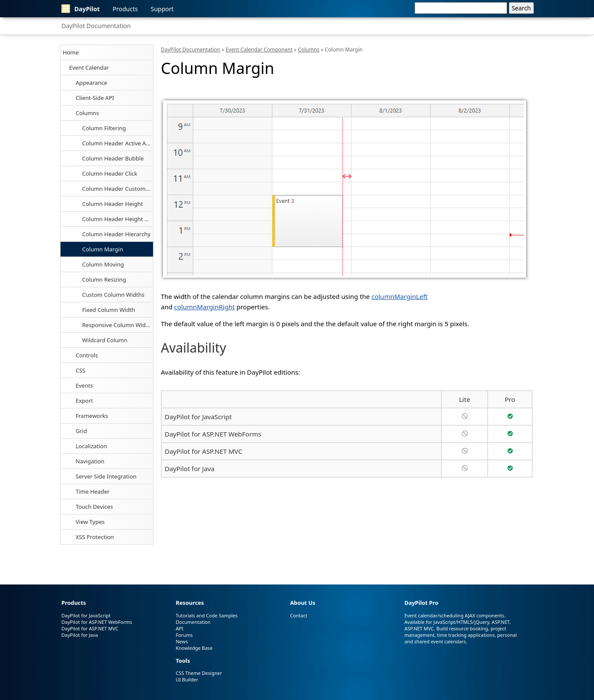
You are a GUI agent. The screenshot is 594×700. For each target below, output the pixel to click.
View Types (90, 522)
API (179, 628)
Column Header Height (112, 204)
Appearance (91, 83)
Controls (87, 355)
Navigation (90, 461)
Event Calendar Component (259, 50)
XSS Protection (95, 537)
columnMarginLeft (399, 296)
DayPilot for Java (190, 469)
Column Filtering (104, 128)
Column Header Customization (118, 189)
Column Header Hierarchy (116, 234)
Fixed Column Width (109, 310)
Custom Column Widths (113, 295)
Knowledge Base (194, 648)
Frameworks (92, 416)
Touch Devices (94, 507)
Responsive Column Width (117, 325)
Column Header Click (110, 173)
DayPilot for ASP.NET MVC (203, 451)
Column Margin (103, 249)
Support (162, 9)
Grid (81, 431)
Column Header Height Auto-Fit (118, 219)
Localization (91, 446)
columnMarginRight (204, 307)
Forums (184, 635)
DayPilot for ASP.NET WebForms (213, 434)
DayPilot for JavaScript (198, 417)
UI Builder (187, 679)
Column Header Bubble (113, 158)
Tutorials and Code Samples (206, 615)
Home (71, 52)
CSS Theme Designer (199, 673)
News (182, 641)
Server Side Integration (106, 476)
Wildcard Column (105, 340)
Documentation (193, 622)
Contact (299, 615)
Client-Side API (95, 98)
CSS (81, 370)
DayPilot (81, 9)
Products (125, 9)
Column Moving (103, 264)
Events (84, 385)
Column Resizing (104, 279)
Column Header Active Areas (118, 143)
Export (84, 401)
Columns (87, 113)
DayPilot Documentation (96, 26)
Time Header (93, 491)
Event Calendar (89, 67)
